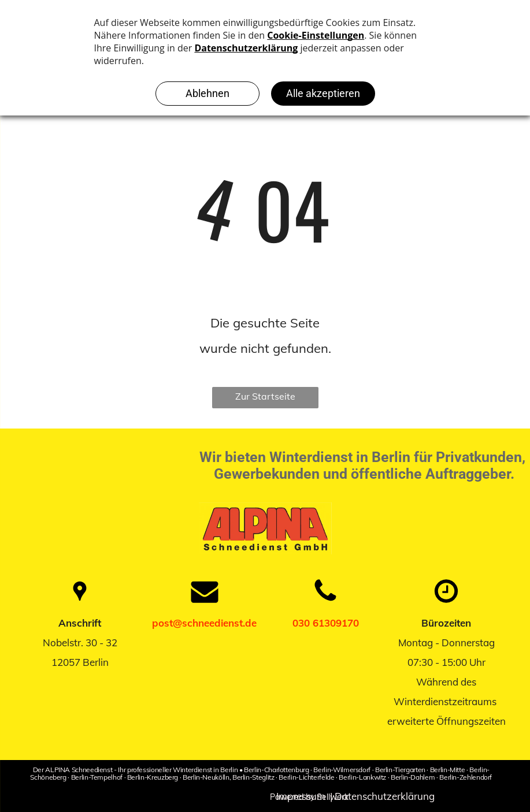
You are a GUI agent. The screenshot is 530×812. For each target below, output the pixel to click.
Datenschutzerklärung (385, 796)
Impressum (301, 796)
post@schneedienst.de (204, 623)
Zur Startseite (265, 396)
